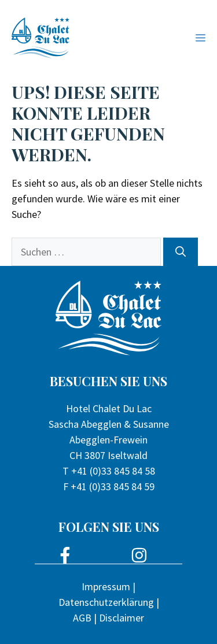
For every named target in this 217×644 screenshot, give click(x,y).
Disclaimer (122, 618)
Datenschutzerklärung (106, 602)
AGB (82, 618)
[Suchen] (181, 252)
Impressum (106, 586)
